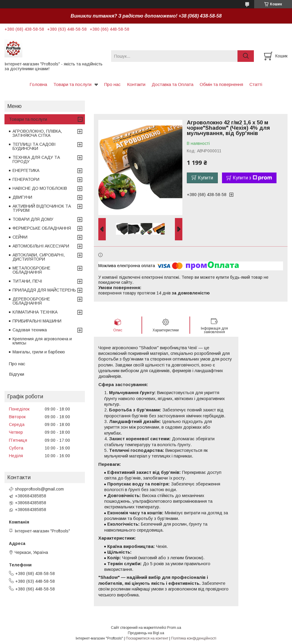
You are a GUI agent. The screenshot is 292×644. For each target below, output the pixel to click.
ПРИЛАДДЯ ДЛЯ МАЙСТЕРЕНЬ (44, 290)
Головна (38, 84)
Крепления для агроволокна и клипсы (42, 341)
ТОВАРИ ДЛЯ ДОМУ (33, 219)
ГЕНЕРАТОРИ (26, 179)
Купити (205, 178)
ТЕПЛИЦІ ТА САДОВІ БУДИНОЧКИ (34, 146)
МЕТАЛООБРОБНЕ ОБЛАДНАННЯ (31, 270)
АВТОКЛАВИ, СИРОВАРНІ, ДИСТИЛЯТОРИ (39, 257)
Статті (256, 84)
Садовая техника (30, 330)
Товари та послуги (72, 84)
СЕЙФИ (20, 237)
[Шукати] (246, 56)
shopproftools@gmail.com (39, 489)
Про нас (112, 84)
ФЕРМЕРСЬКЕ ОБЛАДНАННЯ (42, 228)
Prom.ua (174, 628)
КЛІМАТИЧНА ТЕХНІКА (35, 312)
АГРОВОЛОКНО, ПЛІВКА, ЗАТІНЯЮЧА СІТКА (37, 133)
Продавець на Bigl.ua (146, 633)
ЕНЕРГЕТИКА (26, 170)
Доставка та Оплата (173, 84)
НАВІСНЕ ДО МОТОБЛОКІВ (40, 188)
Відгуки (17, 374)
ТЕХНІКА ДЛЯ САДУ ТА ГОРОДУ (36, 159)
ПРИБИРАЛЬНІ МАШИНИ (37, 321)
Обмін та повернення (221, 84)
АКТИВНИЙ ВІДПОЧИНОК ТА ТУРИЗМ (42, 208)
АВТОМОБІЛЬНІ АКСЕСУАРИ (41, 246)
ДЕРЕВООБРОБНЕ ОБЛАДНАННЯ (31, 301)
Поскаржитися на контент (147, 638)
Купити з (252, 178)
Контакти (136, 84)
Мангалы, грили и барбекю (39, 352)
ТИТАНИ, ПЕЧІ (27, 281)
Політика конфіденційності (194, 638)
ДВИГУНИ (22, 197)
